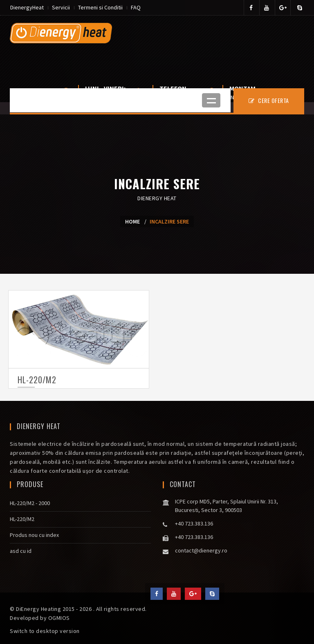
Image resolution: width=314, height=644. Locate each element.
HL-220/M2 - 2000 (30, 503)
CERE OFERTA (269, 100)
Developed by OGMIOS (40, 618)
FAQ (136, 7)
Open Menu (211, 100)
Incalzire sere (169, 221)
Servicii (61, 7)
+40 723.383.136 (194, 523)
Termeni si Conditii (100, 7)
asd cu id (21, 551)
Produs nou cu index (34, 535)
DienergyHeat (27, 7)
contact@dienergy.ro (201, 550)
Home (132, 221)
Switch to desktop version (45, 631)
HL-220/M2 (37, 380)
